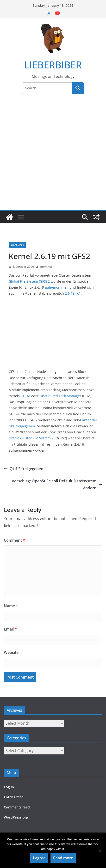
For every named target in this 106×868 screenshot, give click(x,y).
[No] (100, 851)
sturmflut (46, 267)
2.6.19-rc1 (73, 293)
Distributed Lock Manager (60, 396)
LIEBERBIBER (53, 65)
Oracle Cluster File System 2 (31, 438)
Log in (9, 787)
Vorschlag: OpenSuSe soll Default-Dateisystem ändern (57, 484)
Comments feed (17, 807)
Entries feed (14, 797)
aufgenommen (57, 287)
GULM (25, 396)
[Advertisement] (53, 155)
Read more (63, 858)
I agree (39, 858)
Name (11, 606)
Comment (14, 540)
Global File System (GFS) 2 (29, 281)
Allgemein (17, 245)
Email (10, 629)
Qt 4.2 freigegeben (24, 469)
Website (11, 652)
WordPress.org (16, 817)
